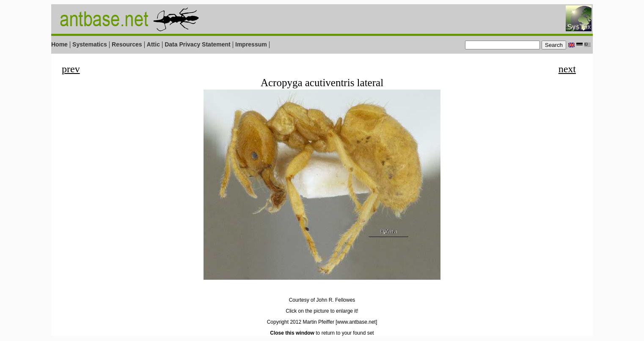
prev (71, 69)
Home (59, 44)
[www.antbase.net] (356, 322)
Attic (153, 44)
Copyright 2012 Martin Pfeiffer (301, 322)
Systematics (90, 44)
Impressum (251, 44)
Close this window (292, 333)
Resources (127, 44)
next (567, 69)
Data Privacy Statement (198, 44)
